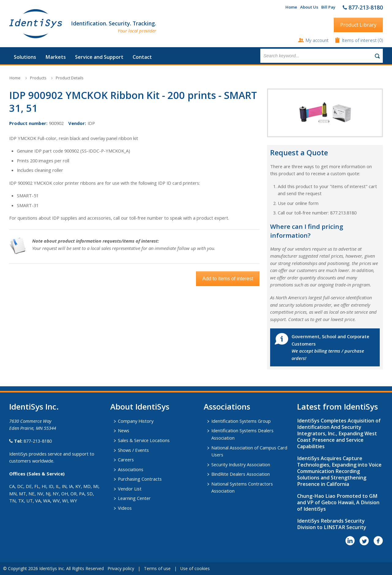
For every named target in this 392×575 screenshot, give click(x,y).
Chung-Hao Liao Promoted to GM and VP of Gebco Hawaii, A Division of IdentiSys (338, 502)
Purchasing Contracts (140, 479)
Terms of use (157, 568)
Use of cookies (195, 568)
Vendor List (130, 489)
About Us (309, 7)
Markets (56, 57)
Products (38, 78)
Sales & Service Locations (144, 440)
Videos (125, 508)
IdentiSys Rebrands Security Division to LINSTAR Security (332, 524)
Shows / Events (133, 450)
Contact (142, 57)
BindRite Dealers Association (241, 474)
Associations (131, 469)
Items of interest (360, 40)
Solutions (25, 57)
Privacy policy (121, 568)
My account (317, 40)
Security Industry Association (241, 464)
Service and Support (99, 57)
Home (291, 7)
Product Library (358, 25)
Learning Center (134, 498)
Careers (126, 460)
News (124, 430)
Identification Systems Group (241, 421)
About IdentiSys (140, 407)
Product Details (70, 78)
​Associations (227, 407)
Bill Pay (328, 7)
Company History (136, 421)
